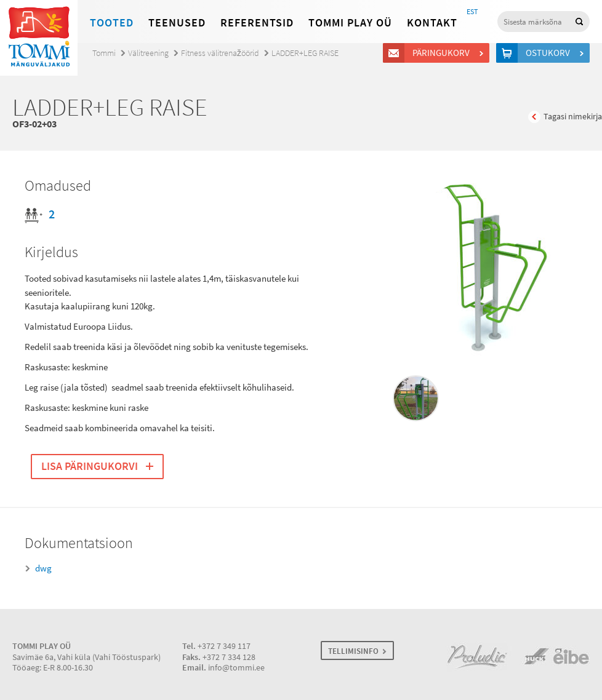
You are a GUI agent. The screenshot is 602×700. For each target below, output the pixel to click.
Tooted (112, 23)
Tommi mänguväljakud (39, 38)
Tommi (104, 53)
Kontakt (432, 23)
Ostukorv (550, 53)
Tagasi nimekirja (573, 117)
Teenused (177, 23)
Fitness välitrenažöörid (220, 53)
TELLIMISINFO (353, 651)
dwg (43, 568)
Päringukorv (443, 53)
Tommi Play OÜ (350, 23)
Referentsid (257, 23)
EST (472, 12)
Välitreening (148, 53)
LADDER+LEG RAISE (305, 53)
